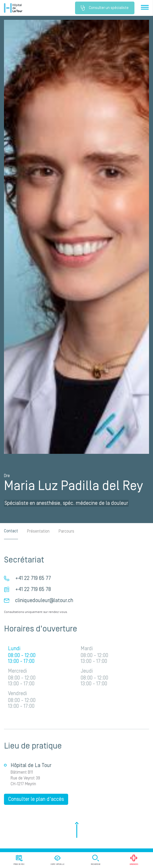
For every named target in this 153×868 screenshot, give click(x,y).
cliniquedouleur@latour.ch (44, 601)
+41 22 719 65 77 (33, 578)
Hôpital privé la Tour (13, 8)
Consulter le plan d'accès (36, 799)
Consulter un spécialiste (105, 8)
